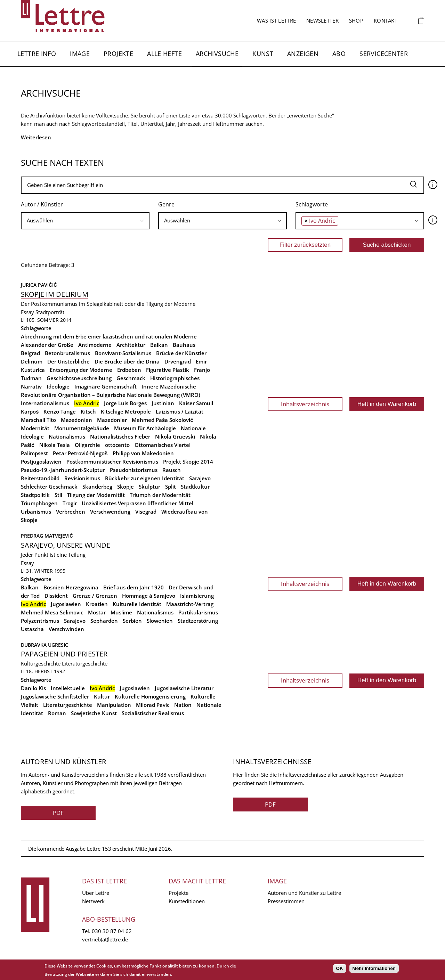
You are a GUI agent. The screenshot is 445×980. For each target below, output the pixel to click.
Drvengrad (178, 361)
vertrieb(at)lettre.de (105, 939)
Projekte (118, 54)
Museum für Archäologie (145, 428)
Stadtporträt (50, 312)
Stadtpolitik (35, 495)
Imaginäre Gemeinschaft (106, 386)
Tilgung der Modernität (96, 495)
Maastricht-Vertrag (190, 604)
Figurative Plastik (168, 370)
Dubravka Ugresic (44, 645)
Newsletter (322, 21)
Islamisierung (197, 596)
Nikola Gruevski (175, 436)
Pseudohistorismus (134, 470)
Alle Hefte (164, 54)
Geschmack (131, 378)
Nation (183, 705)
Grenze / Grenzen (95, 596)
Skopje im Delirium (55, 294)
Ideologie (58, 386)
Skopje (126, 487)
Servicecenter (384, 54)
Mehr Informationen (374, 968)
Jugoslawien (66, 604)
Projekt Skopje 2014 (188, 462)
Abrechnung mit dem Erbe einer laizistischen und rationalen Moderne (109, 336)
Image (80, 54)
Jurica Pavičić (39, 285)
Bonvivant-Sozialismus (123, 353)
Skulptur (149, 487)
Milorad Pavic (153, 705)
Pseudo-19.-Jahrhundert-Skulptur (63, 470)
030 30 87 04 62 (112, 931)
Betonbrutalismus (67, 353)
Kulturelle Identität (137, 604)
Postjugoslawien (41, 462)
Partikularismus (198, 612)
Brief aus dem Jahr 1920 (133, 587)
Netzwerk (93, 901)
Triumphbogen (39, 503)
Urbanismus (36, 512)
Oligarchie (87, 445)
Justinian (163, 403)
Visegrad (146, 512)
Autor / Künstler (42, 204)
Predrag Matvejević (47, 536)
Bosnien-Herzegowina (71, 587)
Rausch (172, 470)
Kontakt (386, 21)
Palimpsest (34, 453)
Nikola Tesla (55, 445)
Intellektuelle (68, 688)
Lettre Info (37, 54)
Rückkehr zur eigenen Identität (145, 478)
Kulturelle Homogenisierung (150, 696)
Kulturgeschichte (41, 663)
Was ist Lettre (276, 21)
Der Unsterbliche (68, 361)
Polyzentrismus (40, 621)
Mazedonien (76, 420)
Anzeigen (303, 54)
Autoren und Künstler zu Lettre (304, 893)
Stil (58, 495)
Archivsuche (217, 54)
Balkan (159, 345)
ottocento (117, 445)
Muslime (121, 612)
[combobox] (85, 221)
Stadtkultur (195, 487)
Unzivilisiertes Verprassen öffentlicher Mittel (137, 503)
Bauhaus (184, 345)
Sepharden (104, 621)
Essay (27, 312)
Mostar (97, 612)
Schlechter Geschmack (49, 487)
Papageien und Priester (64, 654)
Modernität (35, 428)
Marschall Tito (38, 420)
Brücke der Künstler (181, 353)
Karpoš (30, 411)
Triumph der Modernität (160, 495)
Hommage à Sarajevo (149, 596)
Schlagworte (312, 204)
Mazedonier (112, 420)
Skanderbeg (97, 487)
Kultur (102, 696)
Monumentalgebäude (82, 428)
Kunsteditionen (187, 901)
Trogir (70, 503)
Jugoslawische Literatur (184, 688)
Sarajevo (200, 478)
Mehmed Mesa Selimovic (52, 612)
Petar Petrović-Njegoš (80, 453)
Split (171, 487)
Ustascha (32, 629)
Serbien (132, 621)
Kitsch (88, 411)
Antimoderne (95, 345)
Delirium (32, 361)
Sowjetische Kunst (94, 713)
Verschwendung (110, 512)
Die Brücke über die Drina (127, 361)
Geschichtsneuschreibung (79, 378)
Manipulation (114, 705)
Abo (339, 54)
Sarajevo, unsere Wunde (66, 545)
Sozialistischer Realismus (153, 713)
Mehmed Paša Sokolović (163, 420)
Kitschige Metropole (126, 411)
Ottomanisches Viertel (163, 445)
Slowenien (160, 621)
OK (340, 968)
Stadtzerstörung (198, 621)
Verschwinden (66, 629)
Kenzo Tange (60, 411)
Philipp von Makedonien (143, 453)
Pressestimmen (286, 901)
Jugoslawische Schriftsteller (55, 696)
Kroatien (97, 604)
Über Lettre (96, 893)
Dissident (56, 596)
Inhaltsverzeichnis (305, 404)
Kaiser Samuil (196, 403)
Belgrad (30, 353)
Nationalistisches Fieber (120, 436)
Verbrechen (71, 512)
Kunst (263, 54)
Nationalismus (67, 436)
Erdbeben (129, 370)
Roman (57, 713)
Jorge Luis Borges (125, 403)
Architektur (131, 345)
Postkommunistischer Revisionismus (112, 462)
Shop (356, 21)
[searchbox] (85, 220)
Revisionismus (82, 478)
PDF (58, 813)
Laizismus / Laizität (180, 411)
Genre (166, 204)
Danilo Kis (33, 688)
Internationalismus (45, 403)
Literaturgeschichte (85, 663)
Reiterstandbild (40, 478)
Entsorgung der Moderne (81, 370)
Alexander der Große (47, 345)
